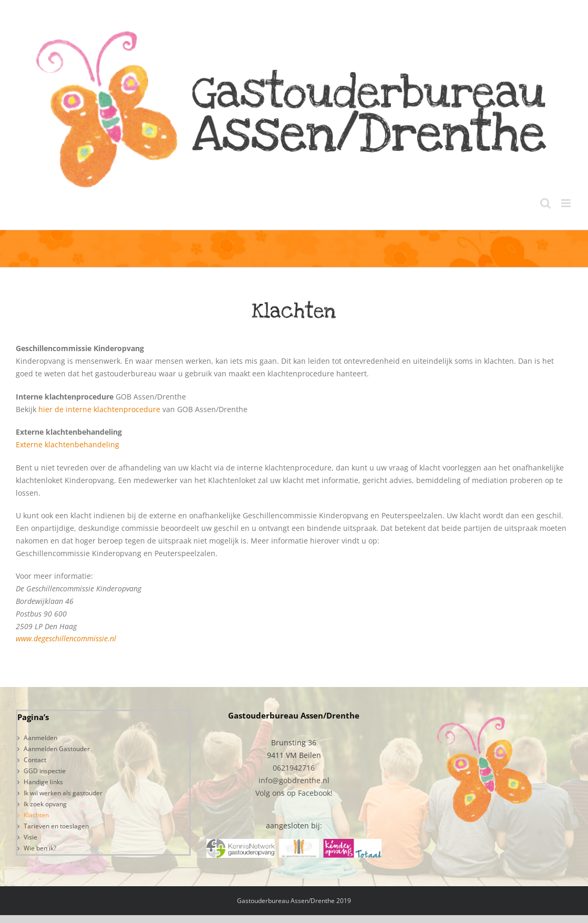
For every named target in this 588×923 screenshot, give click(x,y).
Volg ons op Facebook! (294, 793)
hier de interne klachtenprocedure (99, 409)
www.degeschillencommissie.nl (66, 638)
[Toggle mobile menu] (567, 203)
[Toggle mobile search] (545, 203)
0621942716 (294, 768)
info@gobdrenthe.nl (294, 780)
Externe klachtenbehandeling (68, 444)
